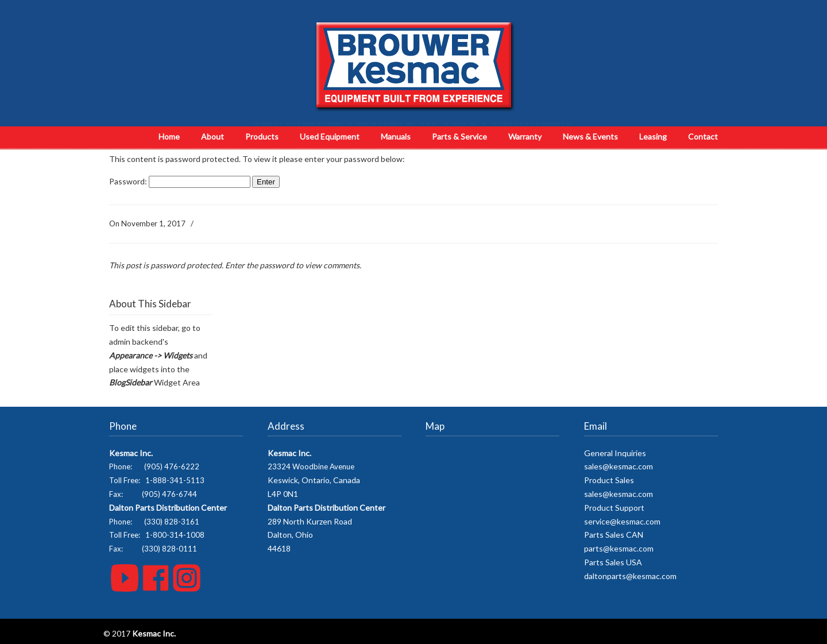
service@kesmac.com (622, 521)
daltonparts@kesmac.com (630, 576)
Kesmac (414, 66)
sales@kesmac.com (619, 466)
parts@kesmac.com (619, 548)
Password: (180, 181)
